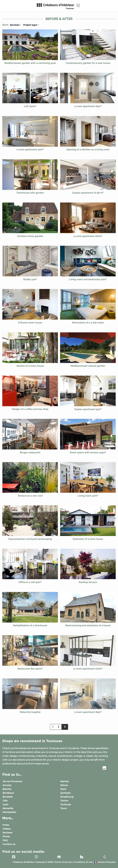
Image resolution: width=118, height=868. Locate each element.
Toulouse (66, 804)
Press (6, 825)
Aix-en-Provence (12, 781)
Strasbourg (67, 797)
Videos (7, 829)
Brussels (8, 797)
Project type (30, 25)
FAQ (5, 840)
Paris (63, 789)
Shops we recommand (32, 741)
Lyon (5, 804)
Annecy (7, 785)
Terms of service (63, 862)
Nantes (65, 781)
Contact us (9, 844)
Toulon (64, 801)
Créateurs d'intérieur (55, 6)
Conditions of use (83, 862)
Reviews (8, 833)
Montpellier (9, 812)
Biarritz (7, 789)
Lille (5, 801)
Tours (64, 808)
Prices (6, 836)
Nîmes (64, 785)
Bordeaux (8, 793)
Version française (105, 862)
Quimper (66, 793)
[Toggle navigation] (78, 5)
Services (14, 25)
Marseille (8, 808)
